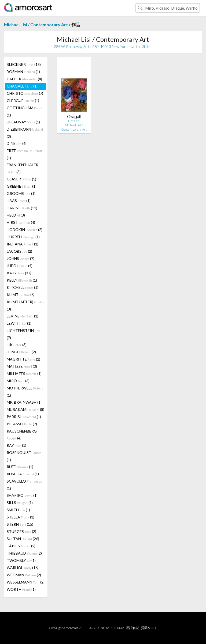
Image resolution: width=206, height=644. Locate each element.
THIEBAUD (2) (24, 553)
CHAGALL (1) (22, 86)
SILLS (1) (20, 503)
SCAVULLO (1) (24, 485)
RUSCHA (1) (23, 474)
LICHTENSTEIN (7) (23, 334)
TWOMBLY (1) (21, 560)
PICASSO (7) (22, 424)
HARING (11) (22, 208)
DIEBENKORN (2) (25, 133)
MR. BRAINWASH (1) (24, 402)
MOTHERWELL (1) (25, 392)
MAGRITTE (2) (23, 359)
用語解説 (133, 628)
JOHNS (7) (21, 258)
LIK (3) (17, 345)
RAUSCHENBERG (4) (22, 435)
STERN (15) (20, 524)
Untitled (74, 121)
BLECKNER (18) (24, 64)
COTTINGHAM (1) (25, 111)
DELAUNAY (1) (23, 122)
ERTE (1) (24, 154)
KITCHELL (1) (23, 287)
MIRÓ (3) (18, 381)
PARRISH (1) (24, 417)
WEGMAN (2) (24, 575)
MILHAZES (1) (24, 374)
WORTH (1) (21, 589)
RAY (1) (16, 445)
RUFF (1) (20, 467)
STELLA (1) (21, 517)
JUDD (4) (20, 266)
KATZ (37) (19, 273)
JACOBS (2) (19, 251)
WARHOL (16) (23, 568)
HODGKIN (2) (25, 230)
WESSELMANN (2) (26, 582)
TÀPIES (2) (21, 546)
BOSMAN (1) (23, 72)
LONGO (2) (21, 352)
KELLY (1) (22, 280)
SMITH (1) (18, 510)
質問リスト (149, 628)
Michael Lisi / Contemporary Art (36, 24)
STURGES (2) (21, 531)
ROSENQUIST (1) (24, 456)
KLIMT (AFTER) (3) (25, 305)
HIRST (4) (21, 222)
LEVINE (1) (23, 316)
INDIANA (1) (23, 244)
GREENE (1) (22, 186)
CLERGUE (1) (23, 101)
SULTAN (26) (23, 539)
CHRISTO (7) (25, 93)
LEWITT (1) (19, 323)
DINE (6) (17, 143)
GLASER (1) (21, 179)
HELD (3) (16, 215)
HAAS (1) (19, 201)
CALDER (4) (24, 79)
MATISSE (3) (22, 366)
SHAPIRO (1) (22, 495)
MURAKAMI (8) (25, 409)
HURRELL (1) (23, 237)
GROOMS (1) (21, 193)
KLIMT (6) (21, 295)
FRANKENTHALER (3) (23, 168)
